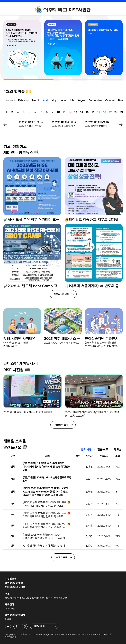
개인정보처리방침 (14, 583)
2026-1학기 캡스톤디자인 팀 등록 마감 (65, 126)
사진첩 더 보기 (61, 425)
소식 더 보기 (61, 558)
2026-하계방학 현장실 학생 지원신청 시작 (98, 126)
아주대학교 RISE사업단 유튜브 (11, 626)
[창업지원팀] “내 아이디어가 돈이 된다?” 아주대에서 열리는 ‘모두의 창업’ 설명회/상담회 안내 (47, 467)
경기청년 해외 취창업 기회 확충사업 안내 (44, 546)
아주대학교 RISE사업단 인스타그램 (27, 626)
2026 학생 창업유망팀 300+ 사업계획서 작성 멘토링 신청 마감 (32, 126)
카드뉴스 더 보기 (61, 294)
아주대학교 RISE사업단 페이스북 (19, 626)
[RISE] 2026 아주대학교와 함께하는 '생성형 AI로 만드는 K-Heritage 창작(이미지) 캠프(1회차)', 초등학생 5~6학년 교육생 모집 (45, 492)
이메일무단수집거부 (15, 587)
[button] (117, 127)
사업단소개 (11, 579)
